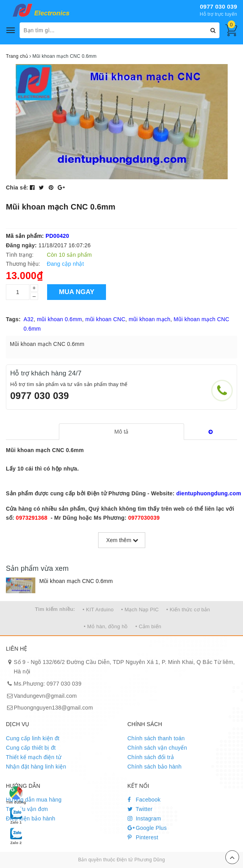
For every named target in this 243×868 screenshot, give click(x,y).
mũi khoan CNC (105, 319)
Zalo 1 (16, 815)
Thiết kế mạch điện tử (34, 757)
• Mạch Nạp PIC (140, 610)
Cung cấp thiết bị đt (31, 748)
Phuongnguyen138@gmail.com (53, 708)
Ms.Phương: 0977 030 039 (48, 684)
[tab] (121, 432)
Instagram (144, 818)
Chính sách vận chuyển (157, 748)
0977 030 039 (218, 6)
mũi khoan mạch (150, 319)
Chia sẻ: (17, 188)
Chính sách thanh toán (156, 738)
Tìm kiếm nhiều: (55, 609)
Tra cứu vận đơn (27, 809)
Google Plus (147, 828)
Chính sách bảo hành (155, 767)
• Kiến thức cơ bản (188, 610)
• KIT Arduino (98, 610)
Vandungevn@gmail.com (45, 696)
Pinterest (143, 837)
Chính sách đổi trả (151, 757)
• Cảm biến (148, 626)
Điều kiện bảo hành (31, 818)
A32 (29, 319)
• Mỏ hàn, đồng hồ (106, 626)
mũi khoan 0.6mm (59, 319)
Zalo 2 (16, 836)
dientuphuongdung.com (209, 493)
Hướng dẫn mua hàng (34, 800)
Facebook (144, 800)
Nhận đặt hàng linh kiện (36, 767)
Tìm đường (16, 795)
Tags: (13, 319)
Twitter (140, 809)
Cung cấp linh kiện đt (33, 738)
